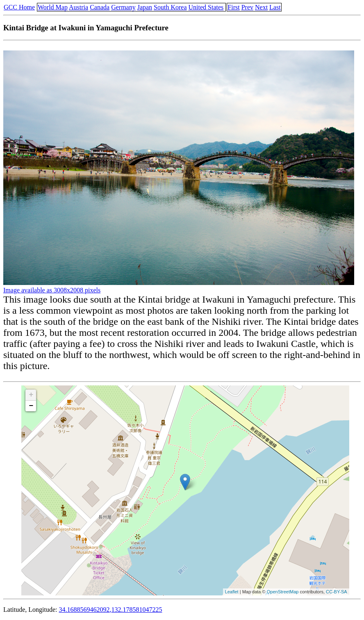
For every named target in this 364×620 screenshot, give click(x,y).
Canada (100, 7)
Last (275, 7)
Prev (247, 7)
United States (206, 7)
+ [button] (31, 395)
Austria (78, 7)
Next (261, 7)
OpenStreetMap (283, 592)
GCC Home (19, 7)
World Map (53, 7)
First (233, 7)
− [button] (31, 406)
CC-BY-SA (337, 592)
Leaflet (232, 592)
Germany (123, 7)
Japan (145, 7)
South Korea (170, 7)
